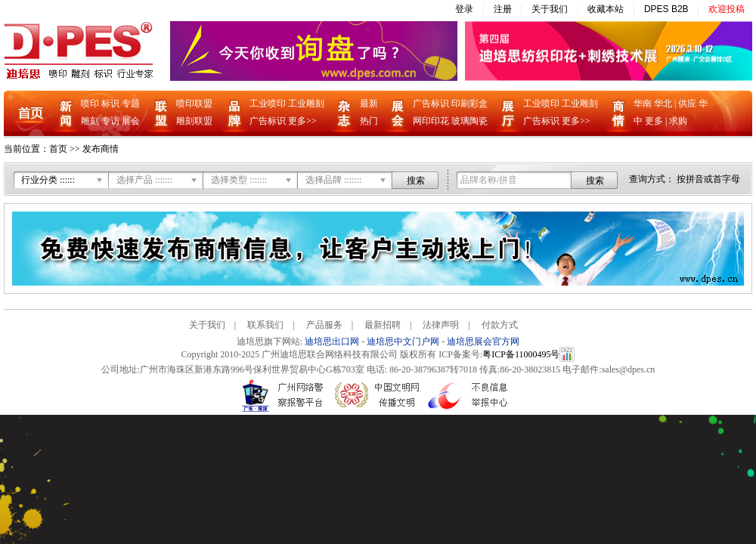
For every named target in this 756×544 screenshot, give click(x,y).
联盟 (161, 113)
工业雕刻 (306, 104)
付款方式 (500, 325)
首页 (31, 114)
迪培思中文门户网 (403, 342)
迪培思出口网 (332, 342)
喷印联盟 (194, 104)
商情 (618, 113)
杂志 (345, 113)
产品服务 (324, 325)
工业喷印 (268, 104)
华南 (643, 104)
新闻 (66, 113)
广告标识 (268, 121)
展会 (131, 121)
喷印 (90, 104)
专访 (110, 121)
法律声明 (441, 325)
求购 (678, 121)
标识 (110, 104)
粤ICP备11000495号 (521, 354)
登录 (464, 9)
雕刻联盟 (194, 121)
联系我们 (265, 325)
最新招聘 (383, 325)
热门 (369, 121)
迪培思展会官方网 (483, 342)
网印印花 (431, 121)
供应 (687, 104)
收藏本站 (606, 9)
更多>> (302, 121)
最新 (369, 104)
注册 (503, 9)
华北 (663, 104)
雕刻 (90, 121)
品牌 (234, 113)
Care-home (547, 325)
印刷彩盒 (469, 104)
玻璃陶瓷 (469, 121)
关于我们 (550, 9)
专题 (131, 104)
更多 (654, 121)
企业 (508, 113)
